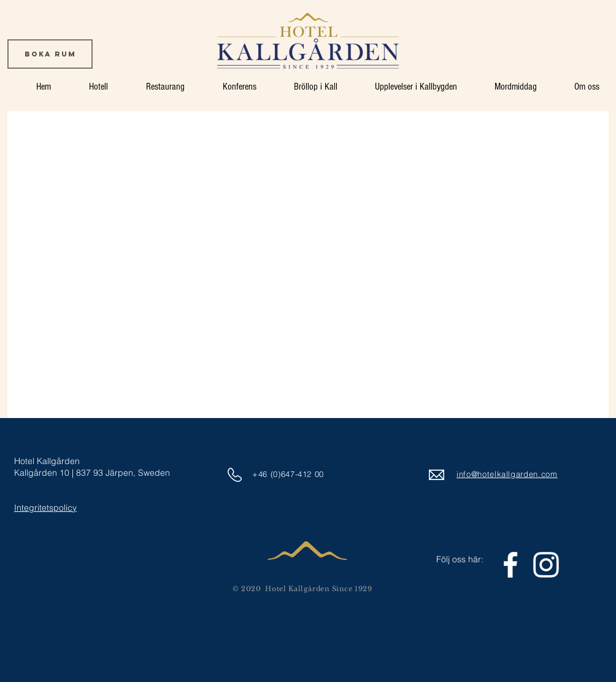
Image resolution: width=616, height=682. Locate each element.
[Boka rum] (50, 54)
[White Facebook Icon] (510, 565)
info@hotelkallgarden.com (507, 474)
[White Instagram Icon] (546, 565)
